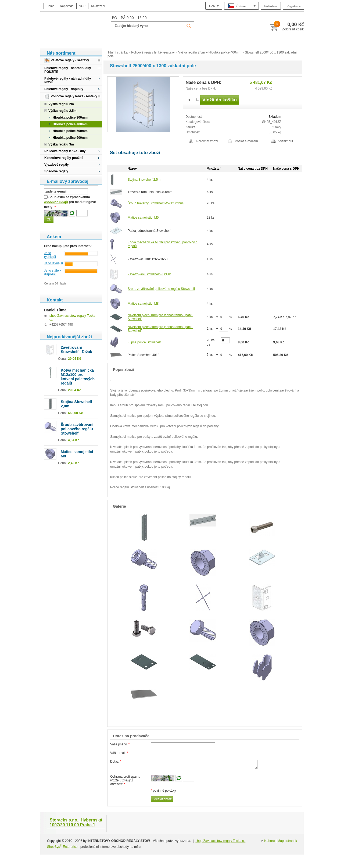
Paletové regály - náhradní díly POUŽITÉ (68, 70)
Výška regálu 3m (61, 144)
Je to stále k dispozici (53, 272)
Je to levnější (53, 263)
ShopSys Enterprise (62, 847)
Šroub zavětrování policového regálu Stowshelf (161, 289)
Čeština (237, 6)
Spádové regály (56, 171)
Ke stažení (98, 6)
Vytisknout (286, 141)
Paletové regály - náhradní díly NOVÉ (68, 80)
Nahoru (269, 841)
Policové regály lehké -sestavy (153, 52)
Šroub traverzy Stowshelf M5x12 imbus (156, 203)
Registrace (294, 6)
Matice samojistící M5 (143, 218)
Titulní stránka (118, 52)
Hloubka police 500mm (70, 131)
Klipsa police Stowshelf (144, 342)
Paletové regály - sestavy (67, 61)
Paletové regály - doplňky (64, 89)
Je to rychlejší (50, 255)
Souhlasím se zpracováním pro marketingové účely (70, 202)
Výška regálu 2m (61, 104)
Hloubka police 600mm (70, 138)
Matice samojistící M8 (143, 304)
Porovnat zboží (207, 141)
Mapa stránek (287, 841)
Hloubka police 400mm (225, 52)
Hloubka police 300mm (70, 118)
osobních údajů (56, 202)
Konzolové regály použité (64, 158)
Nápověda (67, 6)
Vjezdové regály (57, 165)
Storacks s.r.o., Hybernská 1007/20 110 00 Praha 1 (76, 822)
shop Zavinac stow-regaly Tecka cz (220, 841)
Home (50, 6)
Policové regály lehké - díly (65, 151)
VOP (82, 6)
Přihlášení (271, 6)
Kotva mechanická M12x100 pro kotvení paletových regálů (78, 377)
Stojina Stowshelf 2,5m (144, 180)
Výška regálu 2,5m (191, 52)
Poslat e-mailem (246, 141)
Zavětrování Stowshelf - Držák (149, 274)
